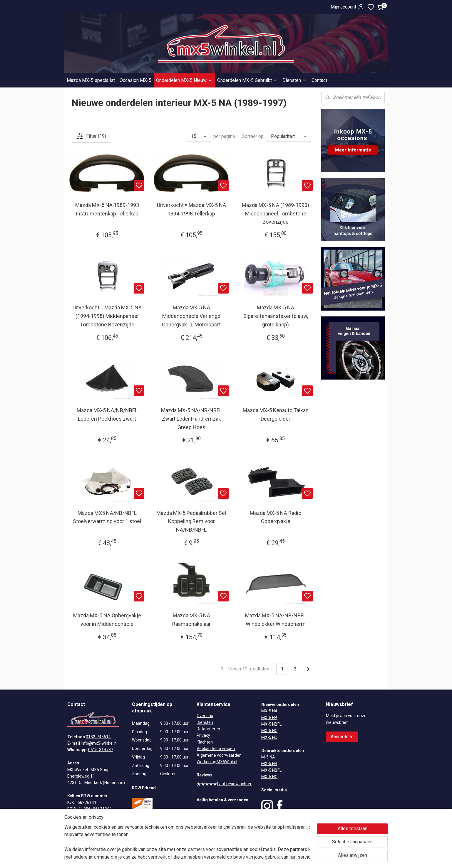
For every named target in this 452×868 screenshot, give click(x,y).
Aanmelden (342, 737)
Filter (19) (91, 136)
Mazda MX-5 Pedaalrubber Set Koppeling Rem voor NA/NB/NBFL (191, 521)
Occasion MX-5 (135, 80)
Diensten (295, 80)
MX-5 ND (269, 737)
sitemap (243, 857)
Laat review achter (224, 784)
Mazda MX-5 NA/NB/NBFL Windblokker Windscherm (276, 620)
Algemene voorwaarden (219, 755)
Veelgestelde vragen (216, 749)
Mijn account (348, 7)
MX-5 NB (269, 718)
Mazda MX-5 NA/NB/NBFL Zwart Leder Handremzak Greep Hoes (191, 419)
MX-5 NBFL (271, 724)
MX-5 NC (269, 731)
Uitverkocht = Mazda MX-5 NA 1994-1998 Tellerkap (191, 209)
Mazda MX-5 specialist (91, 80)
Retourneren (208, 729)
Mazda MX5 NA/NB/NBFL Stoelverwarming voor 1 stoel (107, 517)
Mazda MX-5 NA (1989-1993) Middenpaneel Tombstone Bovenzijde (276, 214)
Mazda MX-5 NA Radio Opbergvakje (276, 517)
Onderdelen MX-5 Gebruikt (247, 80)
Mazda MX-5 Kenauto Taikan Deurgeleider (276, 414)
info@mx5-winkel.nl (99, 743)
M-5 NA (268, 757)
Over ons (205, 716)
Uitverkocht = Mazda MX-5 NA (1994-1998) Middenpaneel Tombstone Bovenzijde (107, 316)
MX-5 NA (269, 711)
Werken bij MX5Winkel (217, 762)
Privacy (203, 735)
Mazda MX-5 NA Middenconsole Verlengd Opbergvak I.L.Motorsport (191, 316)
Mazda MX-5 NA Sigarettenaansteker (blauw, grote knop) (276, 316)
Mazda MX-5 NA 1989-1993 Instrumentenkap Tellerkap (107, 209)
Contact (319, 80)
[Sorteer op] (288, 136)
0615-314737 (101, 750)
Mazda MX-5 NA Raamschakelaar (191, 620)
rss (255, 857)
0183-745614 (98, 737)
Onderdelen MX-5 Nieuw (184, 80)
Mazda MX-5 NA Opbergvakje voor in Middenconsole (107, 620)
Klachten (205, 742)
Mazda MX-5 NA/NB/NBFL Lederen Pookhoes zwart (107, 414)
